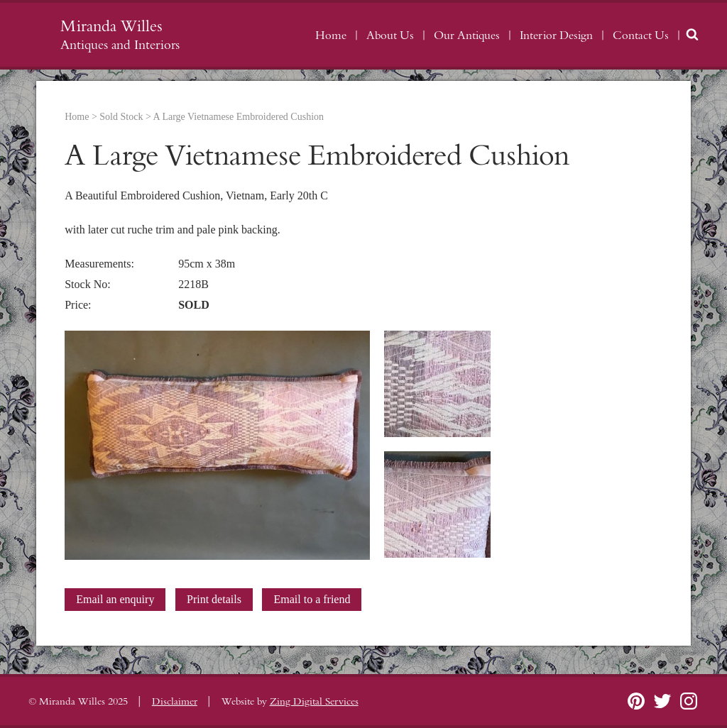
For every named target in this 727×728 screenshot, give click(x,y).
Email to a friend (312, 599)
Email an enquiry (115, 599)
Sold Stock (121, 117)
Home (331, 35)
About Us (390, 35)
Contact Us (641, 35)
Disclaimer (175, 702)
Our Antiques (467, 35)
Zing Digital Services (314, 702)
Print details (214, 599)
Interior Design (556, 35)
